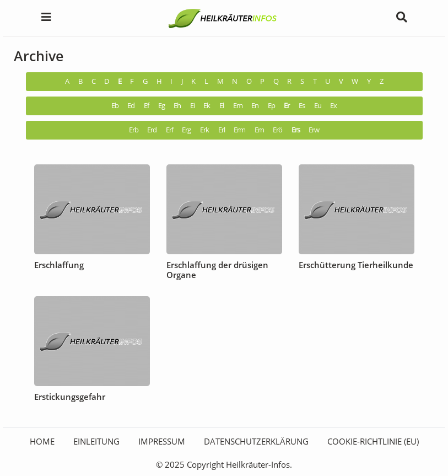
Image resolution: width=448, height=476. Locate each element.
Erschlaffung (59, 265)
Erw (314, 130)
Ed (131, 106)
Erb (134, 130)
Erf (169, 130)
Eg (161, 106)
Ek (207, 106)
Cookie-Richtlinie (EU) (373, 441)
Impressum (162, 441)
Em (238, 106)
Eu (318, 106)
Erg (186, 130)
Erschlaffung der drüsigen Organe (217, 270)
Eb (115, 106)
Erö (277, 130)
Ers (296, 130)
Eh (177, 106)
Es (302, 106)
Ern (259, 130)
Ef (146, 106)
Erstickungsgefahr (70, 397)
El (222, 106)
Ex (333, 106)
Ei (192, 106)
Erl (222, 130)
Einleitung (96, 441)
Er (287, 106)
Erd (152, 130)
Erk (204, 130)
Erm (239, 130)
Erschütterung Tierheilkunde (356, 265)
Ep (271, 106)
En (255, 106)
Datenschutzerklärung (256, 441)
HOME (42, 441)
